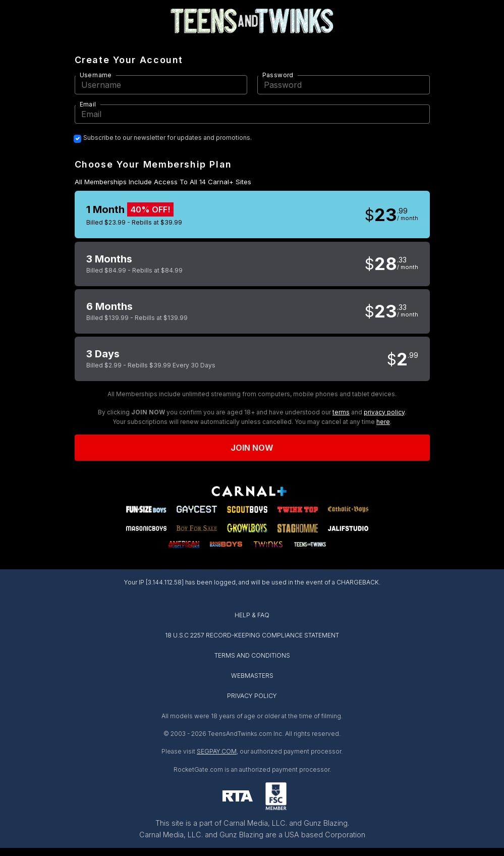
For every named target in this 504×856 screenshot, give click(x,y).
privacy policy (384, 412)
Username (96, 75)
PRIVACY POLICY (252, 696)
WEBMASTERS (252, 676)
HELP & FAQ (252, 615)
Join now (252, 448)
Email (88, 104)
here (383, 422)
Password (278, 75)
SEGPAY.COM (217, 751)
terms (341, 412)
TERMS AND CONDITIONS (252, 655)
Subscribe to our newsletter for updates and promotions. (167, 138)
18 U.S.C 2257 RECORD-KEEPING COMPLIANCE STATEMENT (252, 635)
